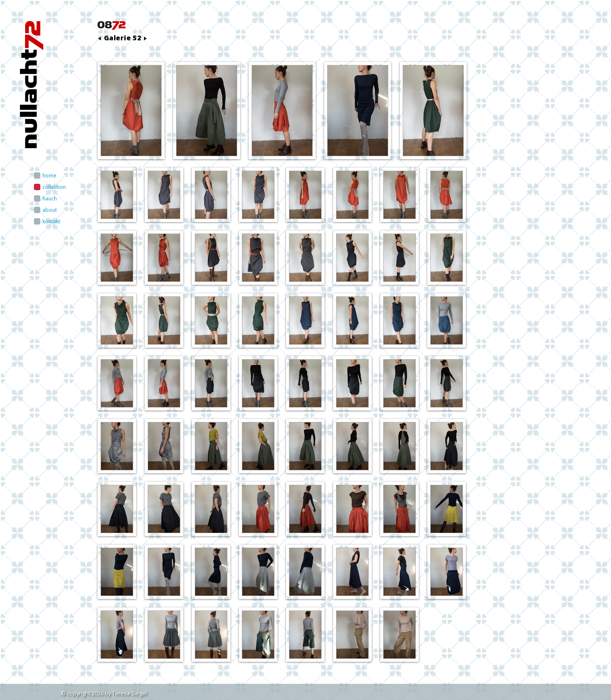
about (50, 210)
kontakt (51, 221)
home (49, 176)
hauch (50, 198)
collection (54, 187)
